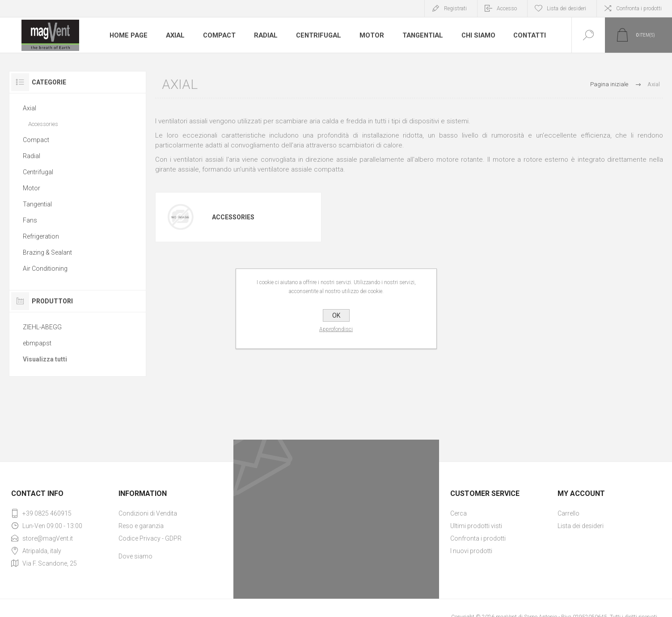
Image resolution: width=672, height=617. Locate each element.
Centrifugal (317, 35)
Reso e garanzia (141, 526)
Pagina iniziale (609, 84)
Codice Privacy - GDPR (150, 538)
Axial (175, 35)
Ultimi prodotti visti (476, 526)
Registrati (455, 8)
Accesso (507, 8)
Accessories (233, 217)
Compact (219, 35)
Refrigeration (41, 236)
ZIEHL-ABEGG (42, 327)
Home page (128, 35)
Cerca (459, 513)
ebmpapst (37, 343)
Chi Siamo (476, 35)
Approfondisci (336, 329)
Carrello (568, 513)
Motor (370, 35)
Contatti (528, 35)
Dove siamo (135, 556)
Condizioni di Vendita (148, 513)
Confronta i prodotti (639, 8)
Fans (30, 220)
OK (336, 315)
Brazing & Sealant (47, 252)
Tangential (421, 35)
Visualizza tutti (45, 359)
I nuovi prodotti (471, 551)
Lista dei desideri (581, 526)
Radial (265, 35)
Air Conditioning (45, 269)
